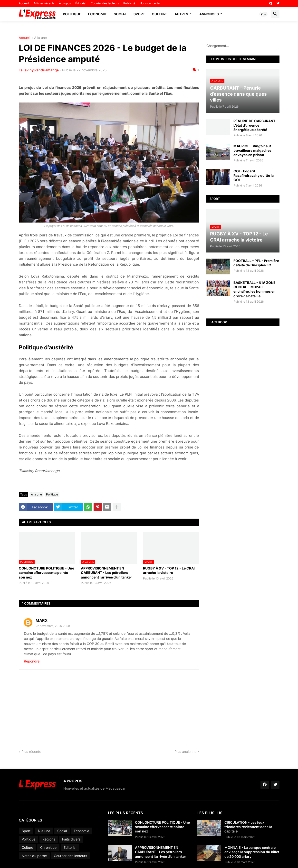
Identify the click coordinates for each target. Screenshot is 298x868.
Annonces (209, 14)
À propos (65, 3)
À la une (40, 38)
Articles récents (44, 3)
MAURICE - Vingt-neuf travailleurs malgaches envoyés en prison (252, 150)
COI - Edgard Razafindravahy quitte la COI (254, 175)
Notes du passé (34, 856)
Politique (72, 14)
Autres (181, 14)
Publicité (129, 3)
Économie (97, 14)
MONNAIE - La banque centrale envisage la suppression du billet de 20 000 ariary (252, 852)
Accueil (24, 3)
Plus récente (31, 751)
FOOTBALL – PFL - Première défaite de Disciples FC (256, 263)
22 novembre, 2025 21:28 (53, 626)
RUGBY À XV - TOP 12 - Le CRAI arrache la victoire (169, 570)
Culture (160, 14)
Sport (139, 14)
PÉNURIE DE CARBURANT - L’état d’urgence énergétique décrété (256, 125)
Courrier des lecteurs (105, 3)
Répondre (32, 661)
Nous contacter (150, 3)
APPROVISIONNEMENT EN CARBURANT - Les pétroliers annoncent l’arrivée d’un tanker (106, 573)
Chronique (48, 847)
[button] (263, 14)
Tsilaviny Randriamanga (39, 70)
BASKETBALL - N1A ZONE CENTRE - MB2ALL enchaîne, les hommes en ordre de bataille (255, 289)
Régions (49, 839)
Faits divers (71, 839)
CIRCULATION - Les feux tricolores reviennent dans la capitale (248, 827)
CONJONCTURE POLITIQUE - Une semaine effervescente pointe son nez (46, 573)
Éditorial (81, 3)
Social (120, 14)
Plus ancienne (185, 751)
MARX (42, 620)
